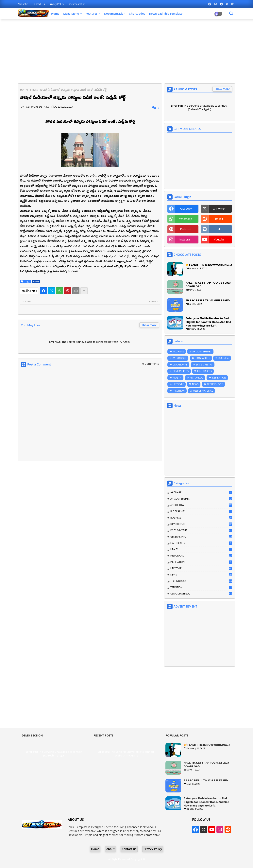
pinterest (186, 229)
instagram (186, 239)
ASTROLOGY (179, 358)
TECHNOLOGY (215, 384)
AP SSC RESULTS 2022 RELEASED (208, 300)
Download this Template (166, 14)
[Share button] (84, 291)
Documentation (77, 4)
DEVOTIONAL (180, 365)
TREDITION (179, 391)
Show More (222, 89)
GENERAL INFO (181, 371)
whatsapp (186, 219)
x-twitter (219, 209)
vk (219, 229)
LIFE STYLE (178, 384)
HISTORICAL (197, 378)
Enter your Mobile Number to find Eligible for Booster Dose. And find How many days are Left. (208, 322)
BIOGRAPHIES (202, 358)
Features (92, 14)
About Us (23, 4)
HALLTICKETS (204, 371)
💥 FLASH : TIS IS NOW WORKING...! (209, 265)
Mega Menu (71, 14)
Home (55, 14)
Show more (149, 325)
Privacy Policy (57, 4)
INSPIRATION (219, 378)
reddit (219, 219)
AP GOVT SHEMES (202, 352)
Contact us (39, 4)
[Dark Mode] (231, 14)
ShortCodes (137, 14)
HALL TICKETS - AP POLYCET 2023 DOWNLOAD (208, 284)
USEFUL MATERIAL (203, 391)
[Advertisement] (126, 51)
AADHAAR (178, 352)
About (110, 849)
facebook (186, 209)
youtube (219, 239)
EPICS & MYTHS (204, 365)
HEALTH (177, 378)
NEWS (34, 89)
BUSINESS (224, 358)
